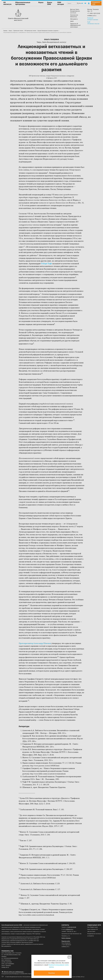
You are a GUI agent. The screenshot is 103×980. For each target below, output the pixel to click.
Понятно (51, 973)
